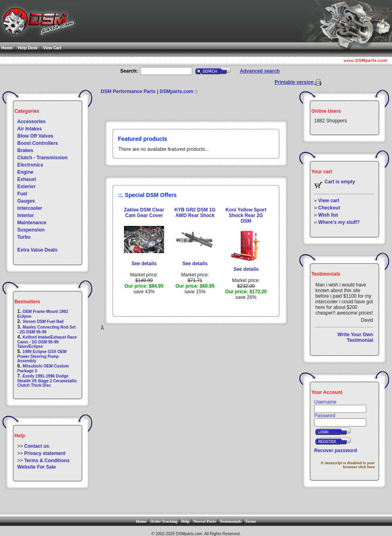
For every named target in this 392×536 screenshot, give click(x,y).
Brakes (25, 150)
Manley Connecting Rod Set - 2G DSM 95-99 (47, 330)
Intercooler (30, 208)
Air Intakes (29, 129)
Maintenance (32, 223)
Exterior (26, 187)
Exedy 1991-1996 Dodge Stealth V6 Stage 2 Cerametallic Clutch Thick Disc (47, 381)
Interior (25, 215)
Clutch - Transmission (42, 158)
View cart (329, 201)
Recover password (336, 451)
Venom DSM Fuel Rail (43, 322)
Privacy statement (45, 453)
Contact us (37, 446)
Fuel (22, 194)
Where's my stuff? (339, 222)
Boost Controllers (38, 143)
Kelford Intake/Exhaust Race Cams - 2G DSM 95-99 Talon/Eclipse (47, 342)
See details (144, 264)
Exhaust (27, 179)
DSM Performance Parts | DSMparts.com (147, 91)
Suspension (31, 230)
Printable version (295, 82)
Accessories (31, 122)
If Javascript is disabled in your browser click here (348, 465)
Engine (25, 172)
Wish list (328, 215)
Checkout (329, 208)
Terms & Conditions (47, 461)
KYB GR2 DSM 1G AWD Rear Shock (195, 213)
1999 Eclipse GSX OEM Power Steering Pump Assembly (42, 356)
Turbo (24, 237)
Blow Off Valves (35, 136)
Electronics (30, 165)
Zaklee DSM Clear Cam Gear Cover (144, 213)
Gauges (26, 201)
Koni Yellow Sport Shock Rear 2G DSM (246, 215)
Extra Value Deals (37, 250)
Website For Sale (37, 467)
